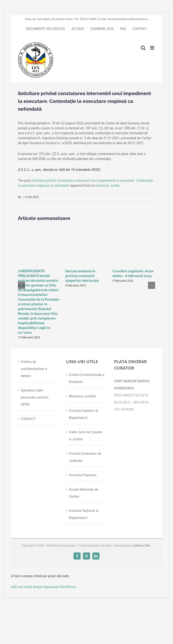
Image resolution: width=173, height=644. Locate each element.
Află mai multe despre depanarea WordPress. (44, 587)
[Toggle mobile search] (143, 48)
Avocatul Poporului (83, 475)
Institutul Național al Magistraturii (84, 514)
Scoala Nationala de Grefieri (83, 493)
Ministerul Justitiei (82, 396)
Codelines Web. (141, 546)
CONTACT (28, 419)
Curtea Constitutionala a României (87, 378)
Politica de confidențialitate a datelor (34, 369)
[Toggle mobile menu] (153, 48)
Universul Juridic (108, 185)
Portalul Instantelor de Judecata (85, 457)
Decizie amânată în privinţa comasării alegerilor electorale (82, 276)
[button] (21, 285)
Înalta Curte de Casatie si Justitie (85, 436)
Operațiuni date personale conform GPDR (35, 397)
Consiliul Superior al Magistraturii (83, 414)
